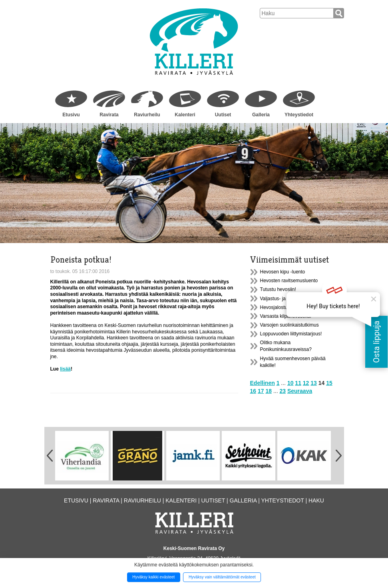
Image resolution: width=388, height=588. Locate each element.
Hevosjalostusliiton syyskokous (293, 307)
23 (283, 391)
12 (306, 383)
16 (253, 391)
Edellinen (263, 383)
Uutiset (223, 115)
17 (261, 391)
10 (291, 383)
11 (298, 383)
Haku (316, 500)
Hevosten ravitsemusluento (289, 281)
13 (314, 383)
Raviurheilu (147, 115)
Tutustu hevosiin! (278, 289)
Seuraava (300, 391)
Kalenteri (185, 115)
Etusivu (71, 115)
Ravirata (109, 115)
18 (269, 391)
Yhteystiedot (299, 115)
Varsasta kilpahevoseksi (286, 316)
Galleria (261, 115)
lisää (65, 369)
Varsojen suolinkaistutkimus (290, 325)
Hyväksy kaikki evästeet (153, 577)
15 (329, 383)
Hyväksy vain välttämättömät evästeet (222, 577)
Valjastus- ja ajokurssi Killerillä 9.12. (298, 299)
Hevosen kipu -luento (283, 272)
